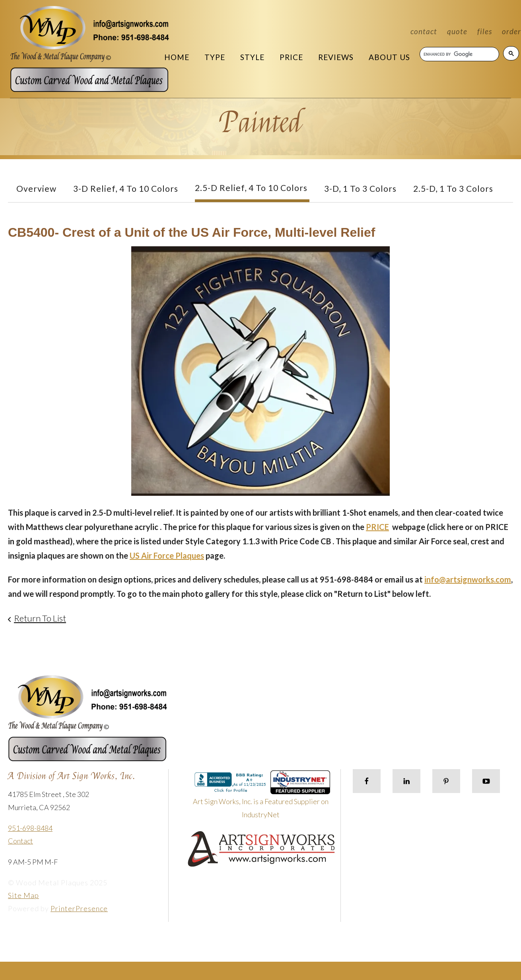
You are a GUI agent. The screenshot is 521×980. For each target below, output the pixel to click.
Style (252, 57)
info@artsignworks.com (468, 579)
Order (511, 31)
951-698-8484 (30, 828)
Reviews (336, 57)
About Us (389, 57)
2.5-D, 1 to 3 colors (453, 188)
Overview (36, 188)
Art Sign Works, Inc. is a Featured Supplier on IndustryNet (262, 798)
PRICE (377, 527)
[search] (459, 54)
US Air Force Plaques (167, 555)
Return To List (40, 618)
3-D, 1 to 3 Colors (360, 188)
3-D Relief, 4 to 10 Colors (126, 188)
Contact (424, 31)
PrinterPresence (79, 908)
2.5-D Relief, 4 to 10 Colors (251, 188)
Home (177, 57)
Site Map (23, 895)
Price (291, 57)
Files (485, 31)
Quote (457, 31)
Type (215, 57)
